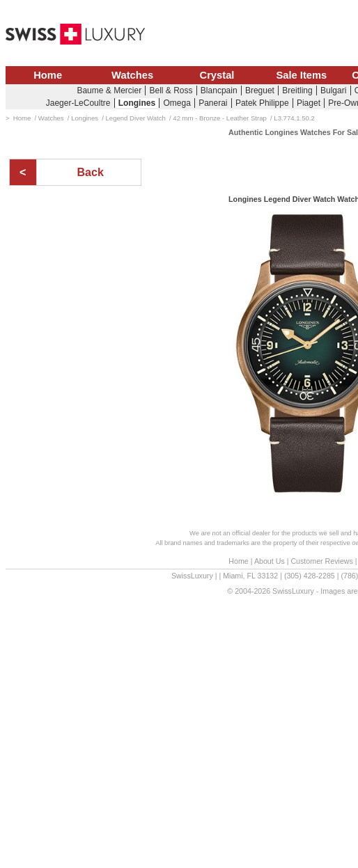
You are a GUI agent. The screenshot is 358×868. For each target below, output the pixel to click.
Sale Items (301, 75)
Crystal (217, 75)
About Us (270, 561)
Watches (132, 75)
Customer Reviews (321, 561)
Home (48, 75)
